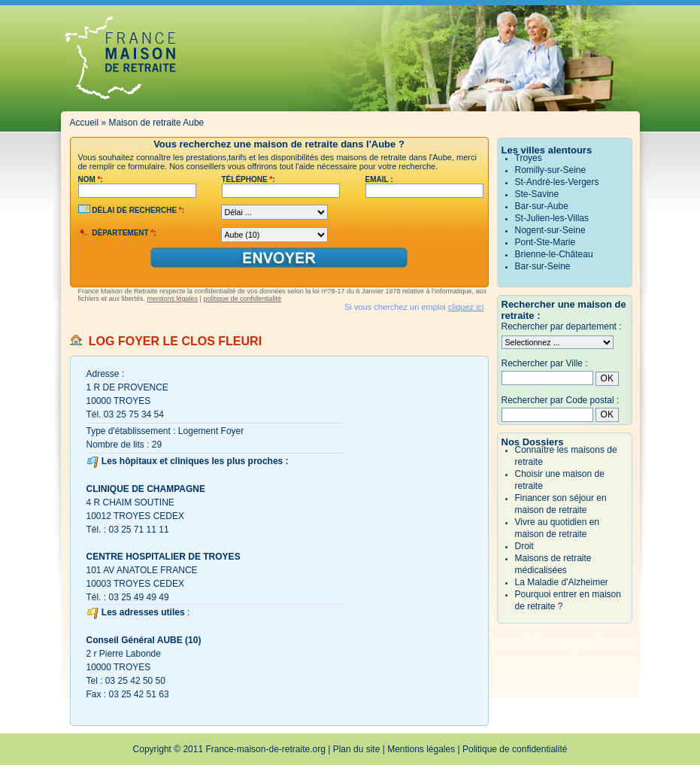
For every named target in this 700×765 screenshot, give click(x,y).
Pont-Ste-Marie (545, 242)
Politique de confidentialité (515, 749)
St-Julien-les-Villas (552, 218)
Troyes (529, 158)
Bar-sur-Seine (543, 266)
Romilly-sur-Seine (551, 170)
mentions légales (173, 299)
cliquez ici (466, 307)
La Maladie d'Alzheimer (562, 582)
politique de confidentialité (242, 299)
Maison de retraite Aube (157, 123)
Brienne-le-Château (554, 254)
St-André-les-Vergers (557, 182)
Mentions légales (421, 749)
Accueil (85, 123)
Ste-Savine (537, 194)
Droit (524, 546)
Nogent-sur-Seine (550, 230)
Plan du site (357, 749)
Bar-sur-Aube (542, 206)
